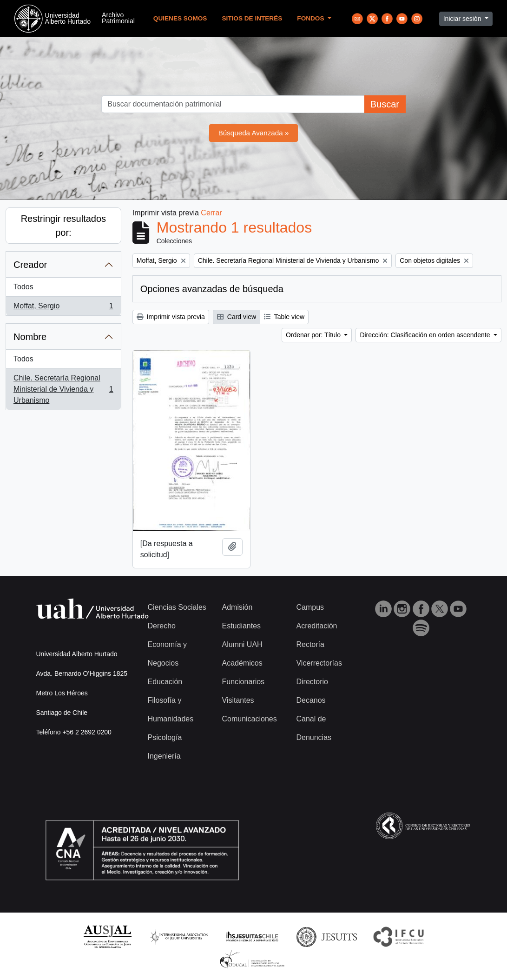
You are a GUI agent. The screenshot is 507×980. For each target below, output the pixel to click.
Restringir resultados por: (63, 226)
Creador (30, 265)
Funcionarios (243, 682)
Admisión (237, 607)
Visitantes (238, 700)
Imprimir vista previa (171, 317)
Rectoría (310, 644)
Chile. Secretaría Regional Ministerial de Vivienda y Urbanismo (63, 389)
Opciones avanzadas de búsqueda (212, 289)
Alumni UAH (242, 644)
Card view (237, 317)
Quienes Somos (180, 18)
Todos (23, 287)
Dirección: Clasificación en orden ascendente (426, 335)
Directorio (312, 682)
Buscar (385, 104)
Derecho (162, 626)
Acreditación (316, 626)
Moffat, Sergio (63, 308)
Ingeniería (164, 756)
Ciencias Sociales (177, 607)
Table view (284, 317)
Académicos (242, 663)
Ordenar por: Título (314, 335)
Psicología (165, 737)
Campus (310, 607)
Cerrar (211, 213)
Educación (165, 682)
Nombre (30, 337)
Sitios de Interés (252, 18)
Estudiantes (241, 626)
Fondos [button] (311, 18)
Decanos (311, 700)
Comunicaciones (249, 719)
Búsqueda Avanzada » (254, 133)
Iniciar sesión (463, 19)
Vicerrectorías (319, 663)
